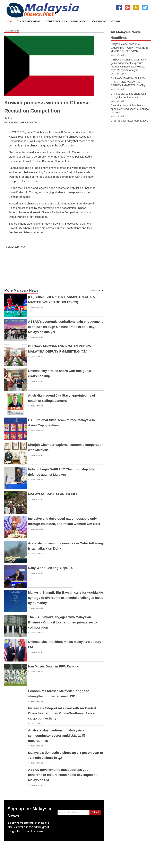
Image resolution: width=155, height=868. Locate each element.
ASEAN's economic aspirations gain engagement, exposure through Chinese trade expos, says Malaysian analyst (66, 327)
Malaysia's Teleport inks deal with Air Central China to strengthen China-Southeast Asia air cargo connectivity (62, 713)
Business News (79, 21)
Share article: (15, 247)
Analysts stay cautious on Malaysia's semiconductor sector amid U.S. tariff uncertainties (56, 735)
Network (115, 21)
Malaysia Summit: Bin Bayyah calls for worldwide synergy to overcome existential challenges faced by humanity (66, 598)
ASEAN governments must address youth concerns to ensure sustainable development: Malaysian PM (63, 775)
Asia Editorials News (28, 21)
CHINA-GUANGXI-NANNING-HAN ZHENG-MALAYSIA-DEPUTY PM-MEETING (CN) (128, 82)
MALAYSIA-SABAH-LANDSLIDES (53, 494)
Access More (97, 290)
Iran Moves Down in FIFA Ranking (54, 666)
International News (56, 21)
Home (9, 21)
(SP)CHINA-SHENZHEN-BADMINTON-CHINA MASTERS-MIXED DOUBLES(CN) (130, 48)
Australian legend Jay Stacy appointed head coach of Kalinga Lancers (130, 109)
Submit (95, 812)
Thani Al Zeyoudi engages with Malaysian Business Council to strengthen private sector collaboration (63, 622)
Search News (99, 21)
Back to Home (12, 31)
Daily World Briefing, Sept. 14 (50, 568)
